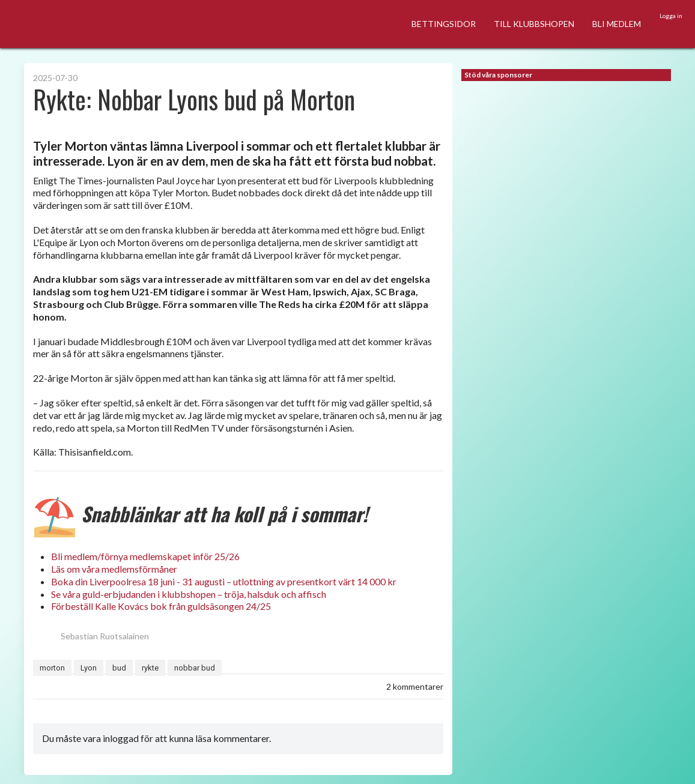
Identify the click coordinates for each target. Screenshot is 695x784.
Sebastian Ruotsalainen (91, 636)
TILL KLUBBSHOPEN (534, 24)
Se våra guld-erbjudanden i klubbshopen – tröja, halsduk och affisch (189, 594)
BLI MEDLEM (617, 24)
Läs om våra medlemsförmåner (114, 569)
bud (119, 668)
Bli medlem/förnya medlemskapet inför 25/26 (145, 556)
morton (52, 668)
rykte (150, 668)
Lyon (89, 668)
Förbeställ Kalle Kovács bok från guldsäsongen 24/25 (161, 606)
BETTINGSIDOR (444, 24)
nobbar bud (195, 668)
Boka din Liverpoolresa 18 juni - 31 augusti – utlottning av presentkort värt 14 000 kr (224, 581)
